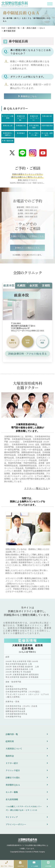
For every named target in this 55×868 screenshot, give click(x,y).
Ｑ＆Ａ (42, 28)
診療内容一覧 (14, 28)
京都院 (46, 286)
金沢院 (34, 286)
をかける (13, 341)
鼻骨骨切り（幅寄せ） (8, 134)
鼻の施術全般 (9, 141)
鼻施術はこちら (29, 96)
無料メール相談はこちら (28, 248)
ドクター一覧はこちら (36, 488)
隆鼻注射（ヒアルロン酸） (21, 118)
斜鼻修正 (22, 133)
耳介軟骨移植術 (35, 127)
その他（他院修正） (48, 134)
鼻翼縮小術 (22, 126)
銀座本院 (9, 286)
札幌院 (21, 286)
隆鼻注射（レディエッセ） (34, 118)
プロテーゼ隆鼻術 (9, 117)
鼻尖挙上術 (8, 126)
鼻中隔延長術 (48, 126)
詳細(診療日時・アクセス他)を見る (27, 354)
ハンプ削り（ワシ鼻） (34, 134)
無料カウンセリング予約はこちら (28, 236)
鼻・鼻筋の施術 (30, 28)
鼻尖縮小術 (48, 116)
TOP (3, 28)
